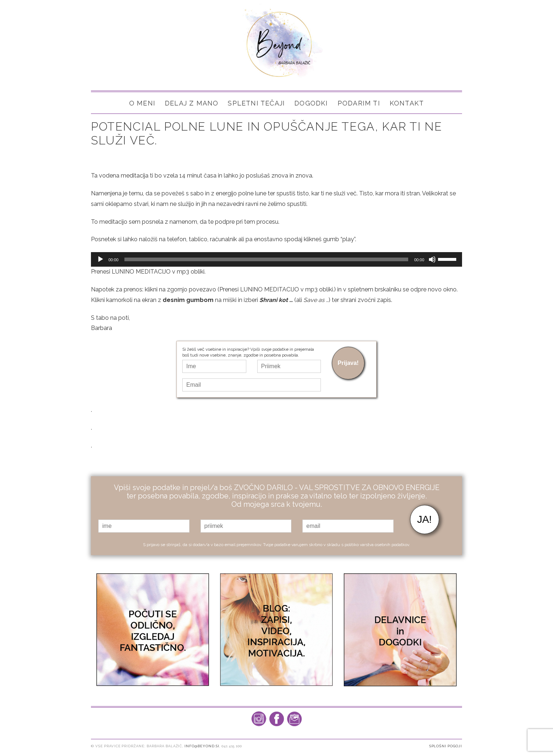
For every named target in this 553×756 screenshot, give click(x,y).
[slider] (266, 259)
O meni (142, 103)
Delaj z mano (192, 103)
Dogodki (311, 103)
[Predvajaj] (100, 259)
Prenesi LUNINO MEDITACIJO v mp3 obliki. (148, 272)
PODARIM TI (359, 103)
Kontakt (407, 103)
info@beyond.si (202, 746)
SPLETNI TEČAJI (256, 103)
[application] (276, 259)
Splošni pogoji (446, 746)
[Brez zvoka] (432, 259)
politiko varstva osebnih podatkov (377, 544)
